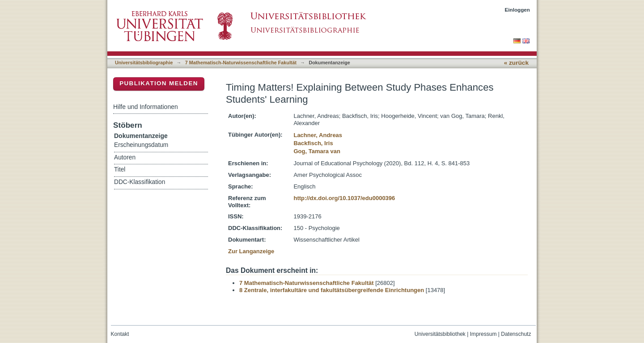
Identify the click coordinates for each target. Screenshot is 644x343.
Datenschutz (516, 334)
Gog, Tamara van (317, 151)
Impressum (483, 334)
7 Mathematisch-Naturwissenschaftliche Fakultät (241, 63)
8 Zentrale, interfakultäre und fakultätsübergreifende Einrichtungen (332, 290)
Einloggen (518, 10)
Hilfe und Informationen (146, 107)
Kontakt (120, 334)
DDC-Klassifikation (140, 182)
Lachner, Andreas (318, 135)
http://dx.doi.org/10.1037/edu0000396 (344, 198)
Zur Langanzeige (251, 251)
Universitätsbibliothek (440, 334)
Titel (120, 169)
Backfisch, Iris (313, 143)
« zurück (516, 63)
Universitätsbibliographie (144, 63)
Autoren (125, 157)
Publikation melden (159, 83)
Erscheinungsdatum (141, 145)
